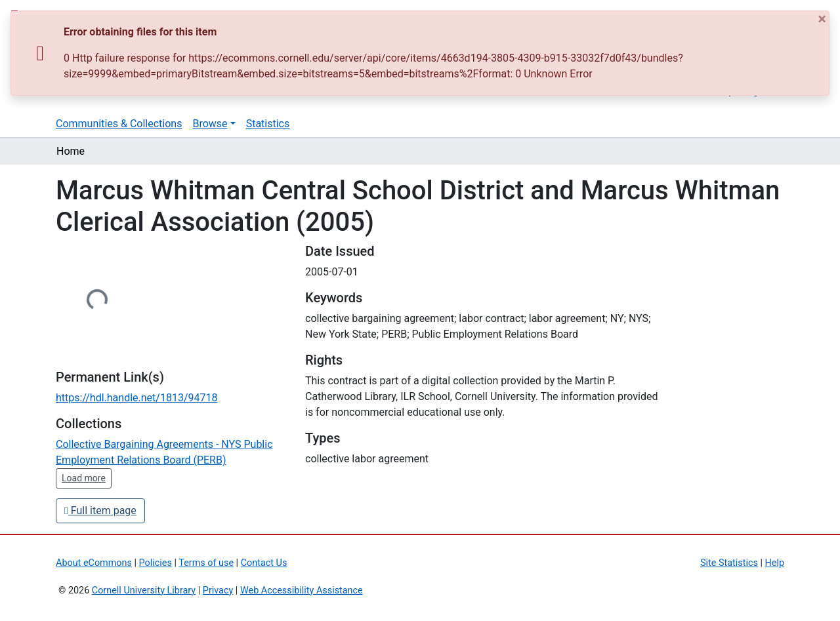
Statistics (268, 124)
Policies (156, 563)
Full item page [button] (100, 511)
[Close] (823, 19)
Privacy (218, 591)
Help (775, 563)
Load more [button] (84, 478)
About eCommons (94, 563)
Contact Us (264, 563)
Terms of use (206, 563)
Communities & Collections (119, 124)
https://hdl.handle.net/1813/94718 (136, 398)
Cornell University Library (144, 591)
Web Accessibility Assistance (302, 591)
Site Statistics (729, 563)
